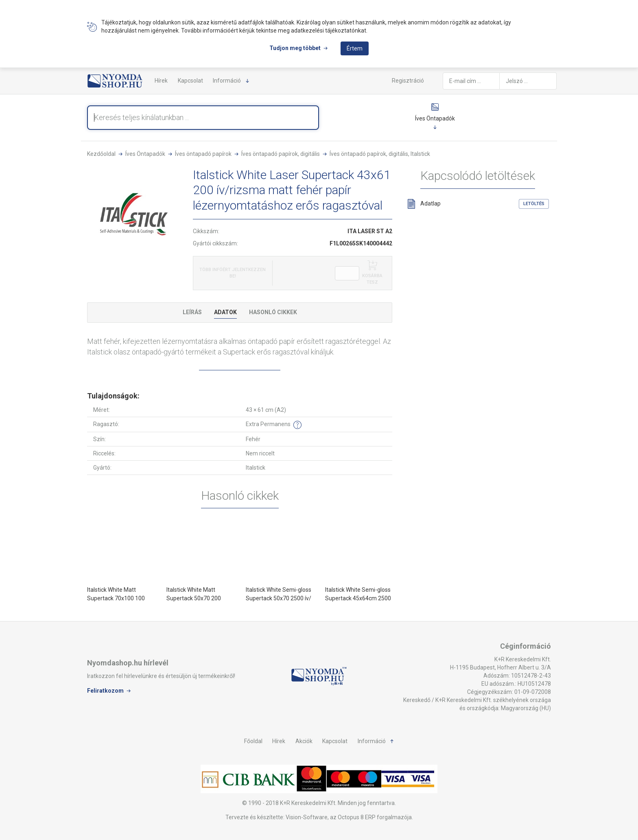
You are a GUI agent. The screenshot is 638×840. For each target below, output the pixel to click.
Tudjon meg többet (295, 48)
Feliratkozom (105, 691)
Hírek (161, 81)
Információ (227, 81)
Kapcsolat (190, 81)
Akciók (304, 741)
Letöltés (534, 204)
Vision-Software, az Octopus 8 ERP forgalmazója (349, 817)
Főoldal (253, 741)
